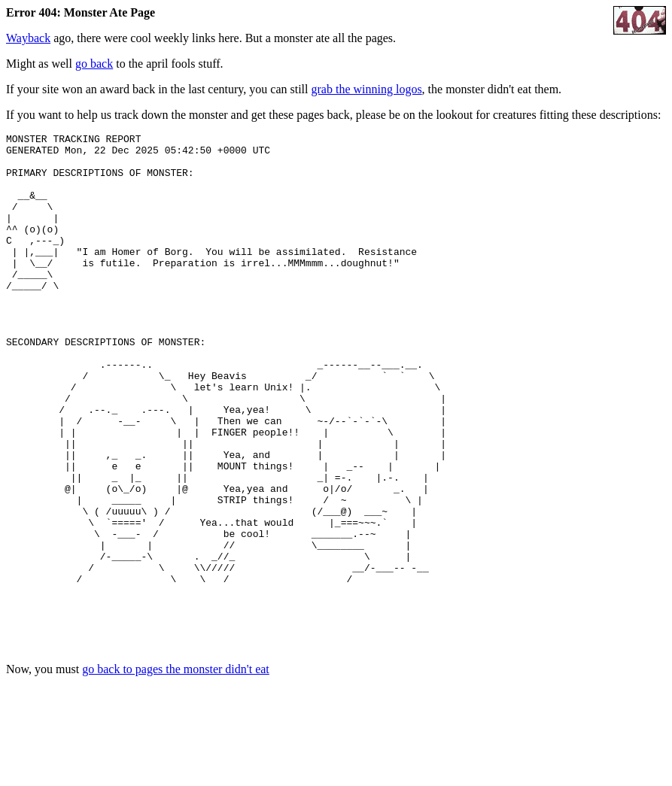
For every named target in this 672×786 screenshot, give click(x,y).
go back (94, 64)
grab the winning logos (367, 89)
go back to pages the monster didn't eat (176, 773)
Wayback (28, 38)
